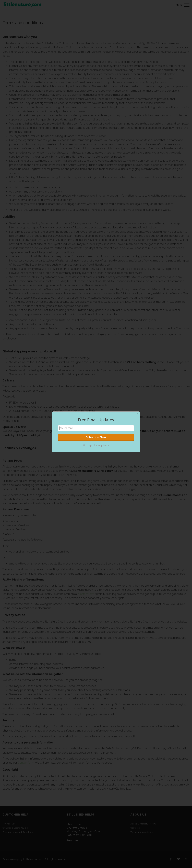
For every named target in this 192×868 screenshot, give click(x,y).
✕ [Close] (138, 414)
